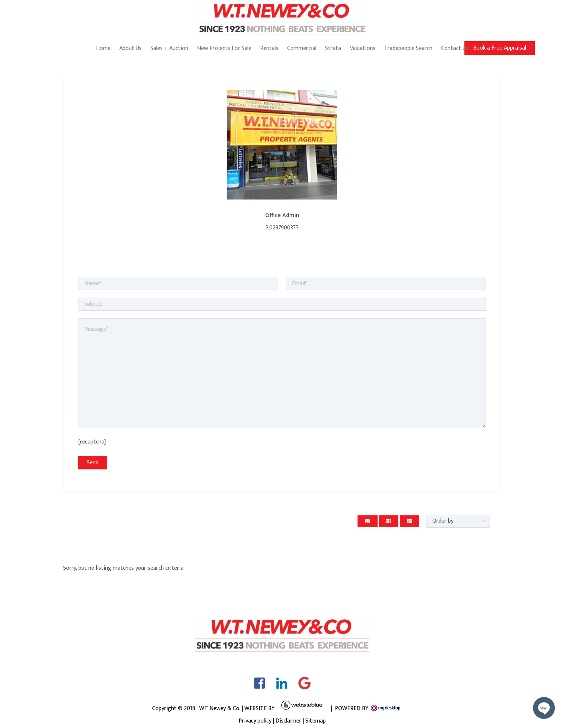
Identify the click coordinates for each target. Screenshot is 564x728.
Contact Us (455, 48)
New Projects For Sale (224, 48)
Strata (333, 48)
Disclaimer (288, 721)
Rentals (269, 48)
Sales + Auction (169, 48)
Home (103, 48)
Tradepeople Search (408, 48)
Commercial (302, 48)
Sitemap (316, 721)
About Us (130, 48)
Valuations (363, 48)
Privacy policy (255, 721)
